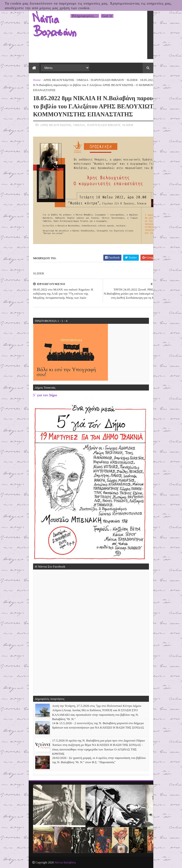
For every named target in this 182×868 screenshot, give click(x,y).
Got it (107, 16)
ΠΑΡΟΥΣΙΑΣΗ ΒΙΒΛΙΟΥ (108, 80)
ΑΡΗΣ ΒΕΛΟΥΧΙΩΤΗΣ (59, 80)
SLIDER (132, 80)
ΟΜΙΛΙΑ (83, 80)
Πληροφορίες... (85, 16)
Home (37, 80)
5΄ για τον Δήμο (45, 395)
